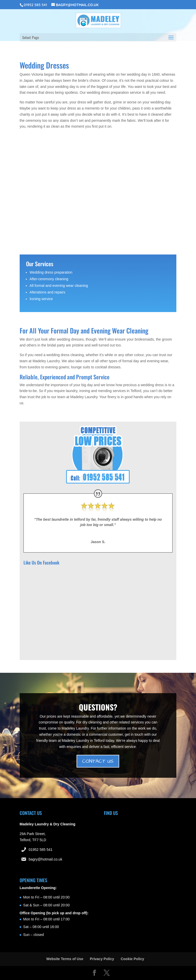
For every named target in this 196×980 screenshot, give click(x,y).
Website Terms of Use (65, 959)
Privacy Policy (102, 959)
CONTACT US (98, 761)
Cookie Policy (132, 959)
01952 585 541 (40, 850)
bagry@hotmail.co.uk (45, 859)
